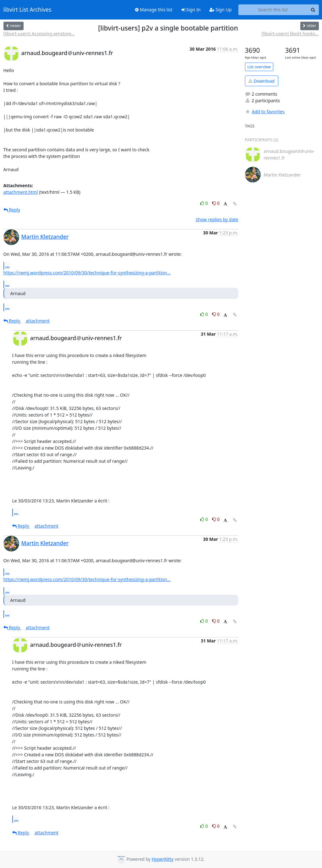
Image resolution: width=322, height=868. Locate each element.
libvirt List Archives (28, 10)
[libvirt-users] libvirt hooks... (290, 34)
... (8, 266)
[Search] (313, 10)
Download (261, 81)
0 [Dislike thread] (216, 203)
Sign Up (221, 10)
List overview (259, 67)
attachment (38, 321)
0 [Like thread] (205, 203)
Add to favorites (265, 112)
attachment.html (21, 192)
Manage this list (154, 10)
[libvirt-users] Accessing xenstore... (39, 34)
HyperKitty (162, 859)
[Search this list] (273, 10)
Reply (12, 210)
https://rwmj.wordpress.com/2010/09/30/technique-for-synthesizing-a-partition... (87, 273)
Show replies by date (217, 219)
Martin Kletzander (45, 237)
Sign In (191, 10)
